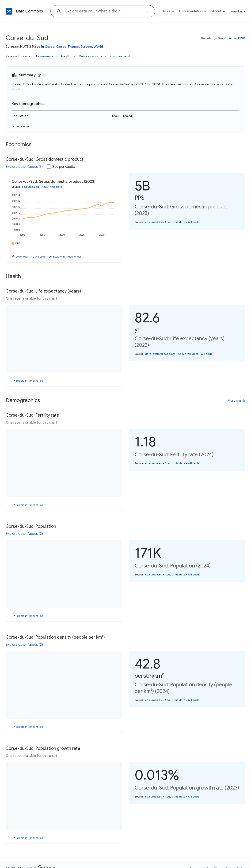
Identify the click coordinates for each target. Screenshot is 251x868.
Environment (120, 56)
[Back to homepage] (9, 11)
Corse (50, 47)
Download (22, 257)
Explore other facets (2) (24, 534)
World (98, 47)
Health (66, 56)
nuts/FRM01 (237, 38)
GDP (18, 243)
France (73, 47)
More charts (236, 400)
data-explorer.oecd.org (160, 354)
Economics (45, 56)
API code (40, 257)
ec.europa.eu (20, 126)
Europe (86, 47)
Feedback (238, 11)
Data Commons (29, 11)
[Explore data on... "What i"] (103, 11)
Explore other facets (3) (24, 167)
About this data (52, 187)
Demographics (91, 56)
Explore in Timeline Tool (67, 257)
